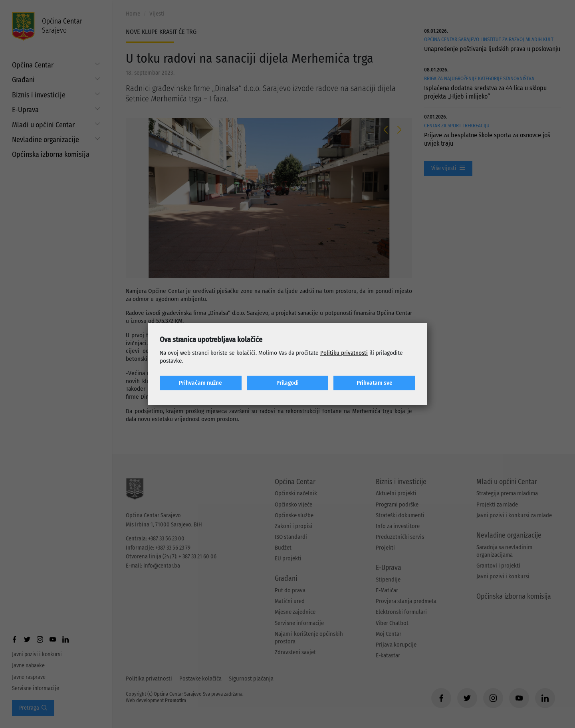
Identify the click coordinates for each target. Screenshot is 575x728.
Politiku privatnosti (344, 353)
